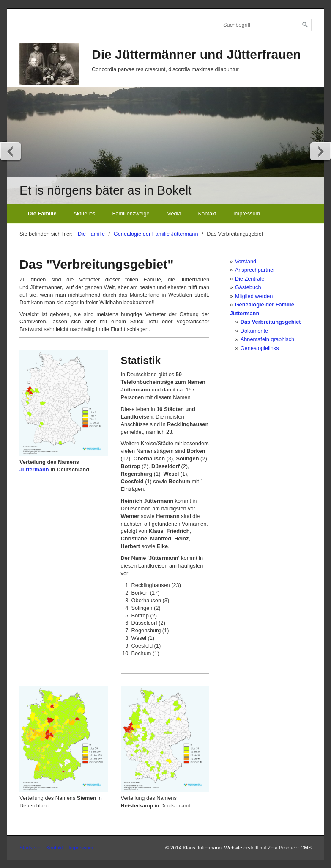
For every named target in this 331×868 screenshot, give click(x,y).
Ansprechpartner (255, 270)
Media (174, 214)
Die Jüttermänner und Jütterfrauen (196, 54)
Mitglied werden (254, 296)
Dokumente (254, 331)
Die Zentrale (250, 279)
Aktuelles (85, 214)
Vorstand (246, 261)
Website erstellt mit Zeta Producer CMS (268, 847)
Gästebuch (248, 287)
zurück (11, 151)
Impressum (247, 214)
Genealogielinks (260, 348)
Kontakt (207, 214)
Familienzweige (131, 214)
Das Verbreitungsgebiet (271, 322)
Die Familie (42, 214)
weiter (320, 151)
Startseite (30, 847)
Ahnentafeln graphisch (267, 339)
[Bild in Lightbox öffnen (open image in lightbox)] (64, 403)
